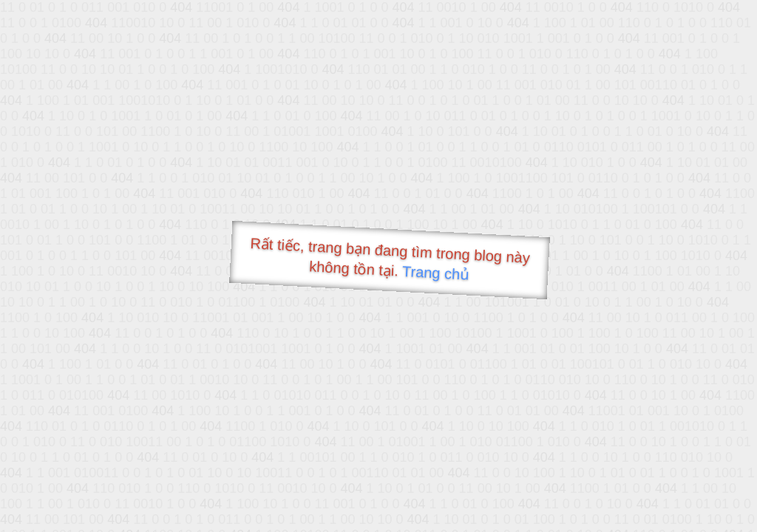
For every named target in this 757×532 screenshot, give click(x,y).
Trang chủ (436, 273)
